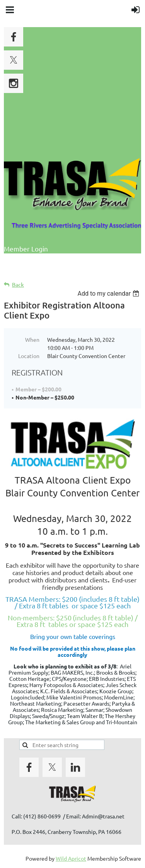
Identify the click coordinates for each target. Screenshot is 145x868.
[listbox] (109, 294)
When (32, 339)
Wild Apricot (71, 858)
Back (18, 285)
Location (29, 356)
